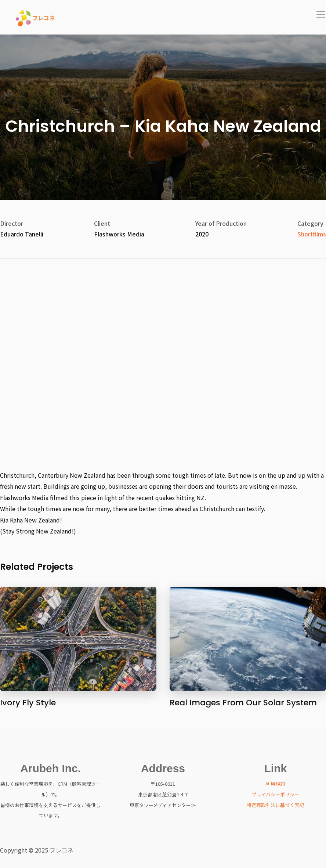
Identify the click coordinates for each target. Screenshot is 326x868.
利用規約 (275, 784)
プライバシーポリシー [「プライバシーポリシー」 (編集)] (275, 794)
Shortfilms (312, 234)
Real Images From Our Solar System (243, 703)
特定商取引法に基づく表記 (275, 805)
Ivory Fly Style (28, 703)
